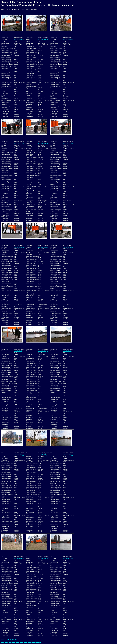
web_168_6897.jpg (43, 143)
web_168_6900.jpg (43, 247)
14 (14, 642)
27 (31, 642)
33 (39, 642)
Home (2, 639)
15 (15, 642)
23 (25, 642)
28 (32, 642)
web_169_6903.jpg (43, 351)
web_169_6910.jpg (68, 559)
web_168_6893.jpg (19, 40)
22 (24, 642)
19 (20, 642)
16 (16, 642)
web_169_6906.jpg (43, 455)
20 (22, 642)
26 (29, 642)
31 (36, 642)
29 (33, 642)
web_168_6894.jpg (43, 40)
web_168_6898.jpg (68, 143)
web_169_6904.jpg (68, 351)
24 (27, 642)
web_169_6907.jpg (68, 455)
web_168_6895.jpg (68, 40)
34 (40, 642)
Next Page (14, 639)
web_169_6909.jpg (43, 559)
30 (35, 642)
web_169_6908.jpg (19, 559)
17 (18, 642)
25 (28, 642)
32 (37, 642)
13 (12, 642)
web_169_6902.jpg (19, 351)
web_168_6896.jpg (19, 143)
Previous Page (8, 639)
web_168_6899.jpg (19, 247)
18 (19, 642)
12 (11, 642)
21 (23, 642)
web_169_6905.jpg (19, 455)
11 (10, 642)
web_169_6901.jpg (68, 247)
